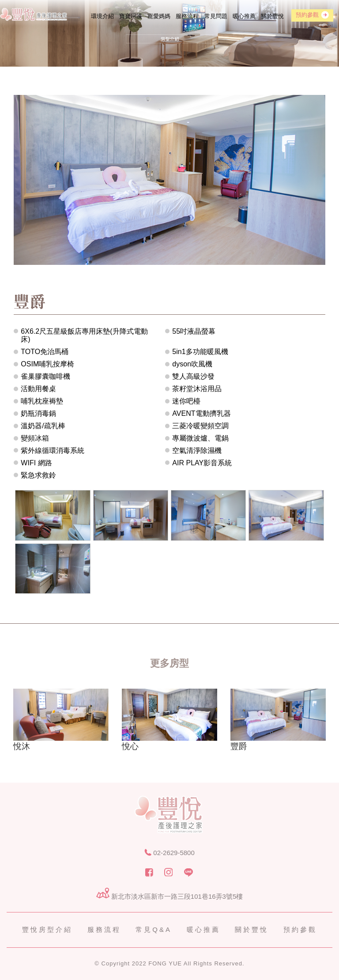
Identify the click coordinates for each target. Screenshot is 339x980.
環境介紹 (102, 16)
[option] (61, 722)
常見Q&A (154, 929)
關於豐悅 (272, 16)
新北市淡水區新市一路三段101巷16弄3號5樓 (170, 896)
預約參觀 (300, 929)
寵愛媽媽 (159, 16)
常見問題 (216, 16)
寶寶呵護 (131, 16)
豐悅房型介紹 (47, 929)
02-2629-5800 (169, 853)
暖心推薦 (244, 16)
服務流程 (187, 16)
